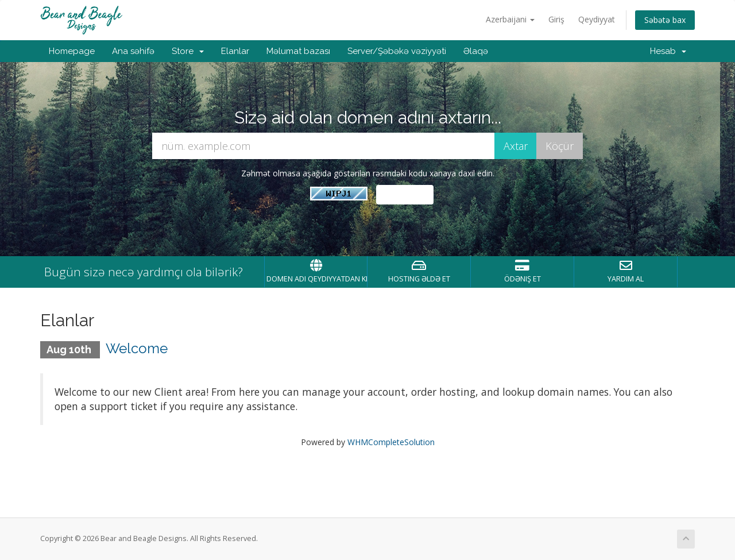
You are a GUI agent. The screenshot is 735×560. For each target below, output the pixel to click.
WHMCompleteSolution (391, 442)
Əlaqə (476, 51)
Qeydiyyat (597, 19)
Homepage (72, 51)
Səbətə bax (665, 20)
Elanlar (235, 51)
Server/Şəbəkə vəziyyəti (397, 51)
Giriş (556, 19)
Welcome (137, 348)
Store (188, 51)
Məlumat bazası (298, 51)
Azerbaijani (510, 19)
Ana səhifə (133, 51)
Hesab (668, 51)
